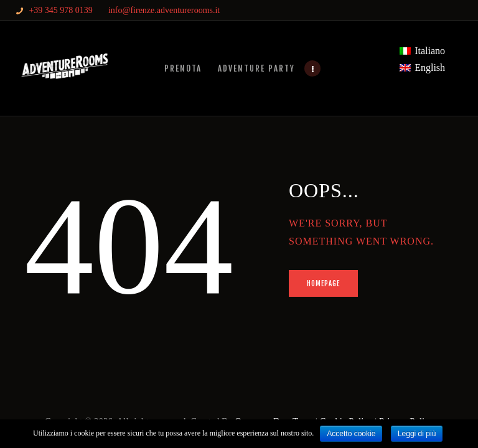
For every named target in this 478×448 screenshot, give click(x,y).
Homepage (324, 284)
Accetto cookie (351, 434)
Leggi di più (417, 434)
